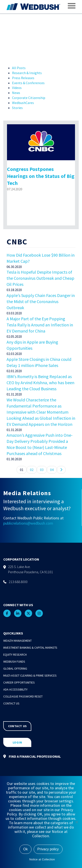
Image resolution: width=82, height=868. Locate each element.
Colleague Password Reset (23, 696)
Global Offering (15, 668)
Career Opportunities (19, 682)
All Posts (19, 68)
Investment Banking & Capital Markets (30, 648)
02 (32, 470)
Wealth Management (17, 641)
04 (52, 470)
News (16, 93)
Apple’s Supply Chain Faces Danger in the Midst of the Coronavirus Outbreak (41, 301)
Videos (17, 88)
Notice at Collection (42, 859)
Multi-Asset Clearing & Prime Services (30, 675)
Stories (17, 108)
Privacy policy (48, 849)
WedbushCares (23, 103)
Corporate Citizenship (29, 98)
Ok (25, 849)
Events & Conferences (28, 83)
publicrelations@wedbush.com (28, 523)
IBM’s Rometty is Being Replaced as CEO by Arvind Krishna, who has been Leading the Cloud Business (40, 383)
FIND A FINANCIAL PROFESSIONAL (32, 756)
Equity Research (15, 655)
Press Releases (23, 78)
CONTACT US (17, 726)
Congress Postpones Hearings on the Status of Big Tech (41, 176)
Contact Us (11, 703)
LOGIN (17, 742)
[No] (77, 822)
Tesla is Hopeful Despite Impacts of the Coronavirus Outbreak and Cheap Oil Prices (40, 278)
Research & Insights (27, 73)
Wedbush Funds (14, 662)
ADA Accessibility (15, 689)
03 (42, 470)
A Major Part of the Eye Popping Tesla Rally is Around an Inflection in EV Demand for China (40, 325)
